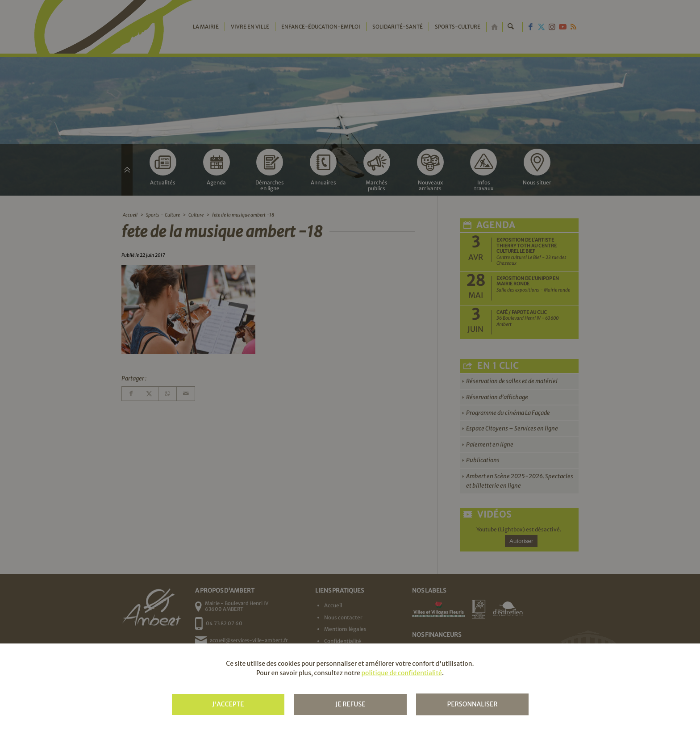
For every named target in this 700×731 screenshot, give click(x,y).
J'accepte (228, 704)
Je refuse (350, 704)
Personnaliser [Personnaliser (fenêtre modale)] (472, 704)
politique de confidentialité (401, 673)
